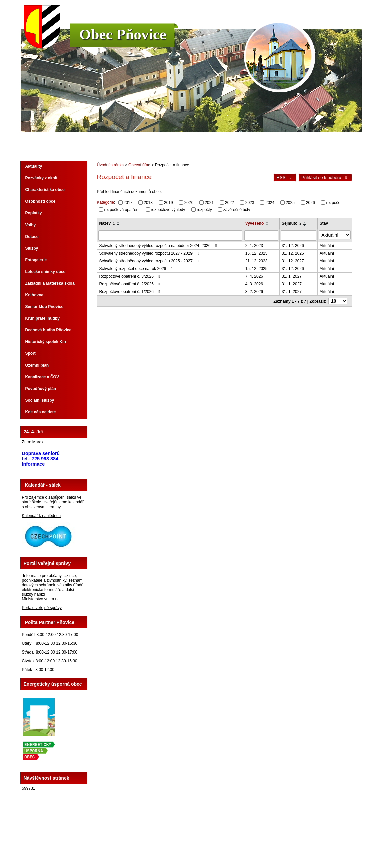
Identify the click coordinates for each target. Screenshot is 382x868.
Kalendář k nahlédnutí (42, 516)
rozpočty (204, 209)
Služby (32, 248)
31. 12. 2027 (295, 259)
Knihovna (35, 295)
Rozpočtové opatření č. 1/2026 (131, 290)
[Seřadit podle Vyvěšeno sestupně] (269, 225)
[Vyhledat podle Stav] (336, 234)
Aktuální (329, 244)
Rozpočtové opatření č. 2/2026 (131, 282)
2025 (290, 203)
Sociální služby (40, 400)
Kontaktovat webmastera (203, 844)
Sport (31, 353)
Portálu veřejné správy (42, 608)
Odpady (226, 143)
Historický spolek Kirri (47, 342)
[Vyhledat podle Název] (171, 235)
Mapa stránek (240, 844)
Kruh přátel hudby (43, 318)
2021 (209, 203)
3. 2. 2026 (256, 290)
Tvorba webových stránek (217, 849)
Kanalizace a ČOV (42, 377)
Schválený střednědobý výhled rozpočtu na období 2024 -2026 (159, 244)
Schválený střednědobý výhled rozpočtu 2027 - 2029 (150, 252)
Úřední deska (192, 143)
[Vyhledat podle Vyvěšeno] (263, 235)
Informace (34, 464)
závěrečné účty (237, 209)
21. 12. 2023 (258, 259)
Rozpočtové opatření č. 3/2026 (131, 275)
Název (107, 223)
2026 (310, 203)
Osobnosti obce (41, 201)
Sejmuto (294, 223)
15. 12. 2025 (258, 252)
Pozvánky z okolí (41, 178)
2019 (169, 203)
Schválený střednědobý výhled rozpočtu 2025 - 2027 (150, 259)
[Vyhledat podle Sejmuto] (301, 235)
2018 (148, 203)
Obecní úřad (153, 143)
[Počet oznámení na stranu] (339, 299)
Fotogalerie (36, 260)
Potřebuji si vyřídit (268, 143)
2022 (229, 203)
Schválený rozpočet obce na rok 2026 (137, 267)
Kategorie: (106, 202)
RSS (285, 178)
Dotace (32, 237)
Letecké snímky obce (46, 272)
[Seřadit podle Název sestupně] (118, 225)
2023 (250, 203)
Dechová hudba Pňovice (49, 330)
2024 (270, 203)
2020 (189, 203)
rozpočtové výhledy (168, 209)
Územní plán (37, 365)
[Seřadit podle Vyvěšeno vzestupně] (269, 222)
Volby (31, 225)
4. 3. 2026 (256, 282)
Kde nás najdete (41, 412)
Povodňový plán (41, 389)
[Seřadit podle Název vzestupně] (118, 222)
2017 (128, 203)
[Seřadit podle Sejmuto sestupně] (307, 225)
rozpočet (334, 203)
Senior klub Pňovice (45, 307)
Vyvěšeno (256, 223)
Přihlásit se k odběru (325, 178)
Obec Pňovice (123, 34)
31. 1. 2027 (294, 275)
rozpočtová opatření (122, 209)
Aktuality (34, 166)
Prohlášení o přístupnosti (276, 844)
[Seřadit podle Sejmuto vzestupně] (307, 222)
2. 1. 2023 (256, 244)
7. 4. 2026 (256, 275)
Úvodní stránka (110, 143)
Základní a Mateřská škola (50, 283)
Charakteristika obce (45, 190)
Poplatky (34, 213)
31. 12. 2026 (295, 244)
